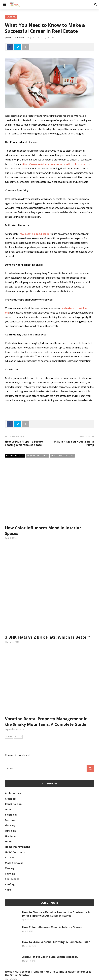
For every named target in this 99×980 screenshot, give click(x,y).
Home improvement (17, 817)
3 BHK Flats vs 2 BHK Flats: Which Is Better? (48, 608)
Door (8, 780)
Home (9, 812)
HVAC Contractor (16, 823)
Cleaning (10, 769)
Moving (10, 839)
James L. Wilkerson (15, 38)
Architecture (13, 764)
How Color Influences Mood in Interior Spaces (52, 898)
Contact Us (70, 976)
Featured (11, 791)
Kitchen (10, 828)
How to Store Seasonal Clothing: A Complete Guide (56, 912)
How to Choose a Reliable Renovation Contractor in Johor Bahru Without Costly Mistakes (56, 885)
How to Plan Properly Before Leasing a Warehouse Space (24, 443)
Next (18, 707)
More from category (62, 456)
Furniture (11, 801)
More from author (37, 456)
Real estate (11, 17)
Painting (10, 844)
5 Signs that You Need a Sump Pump (74, 443)
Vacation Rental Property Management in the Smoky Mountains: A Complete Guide (46, 692)
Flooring (10, 796)
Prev (9, 707)
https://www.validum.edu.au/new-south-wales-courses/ (56, 164)
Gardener (11, 807)
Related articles (15, 456)
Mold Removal (14, 833)
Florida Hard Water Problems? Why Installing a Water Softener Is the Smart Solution (48, 944)
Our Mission (89, 976)
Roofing (10, 855)
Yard (8, 860)
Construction (13, 774)
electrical (11, 785)
